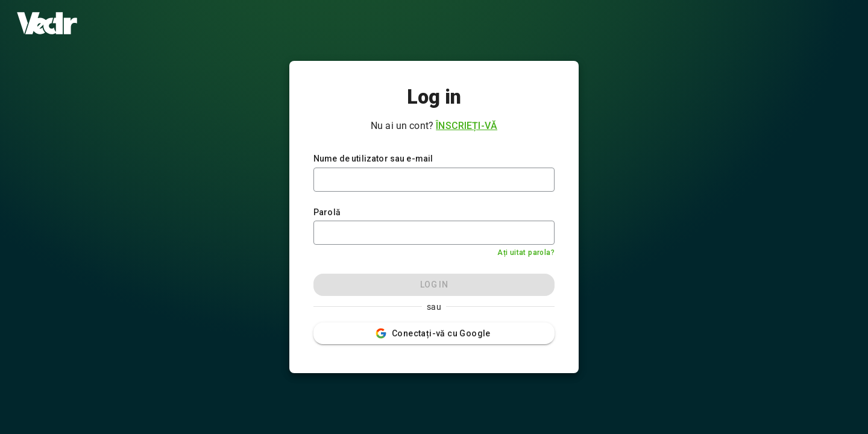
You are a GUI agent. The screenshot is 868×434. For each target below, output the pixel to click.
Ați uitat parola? (526, 253)
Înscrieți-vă (467, 126)
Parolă (327, 212)
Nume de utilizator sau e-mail (373, 159)
